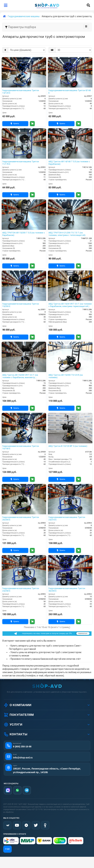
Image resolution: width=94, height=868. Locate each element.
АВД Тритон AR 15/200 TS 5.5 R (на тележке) (66, 376)
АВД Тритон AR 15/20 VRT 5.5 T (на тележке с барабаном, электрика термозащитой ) (70, 305)
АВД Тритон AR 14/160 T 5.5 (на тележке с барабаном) (69, 163)
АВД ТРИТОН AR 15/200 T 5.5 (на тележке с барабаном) (24, 234)
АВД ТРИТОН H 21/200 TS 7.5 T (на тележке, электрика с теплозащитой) (67, 234)
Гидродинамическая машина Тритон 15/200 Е (21, 305)
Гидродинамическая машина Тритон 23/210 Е (67, 518)
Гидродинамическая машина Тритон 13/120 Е (21, 92)
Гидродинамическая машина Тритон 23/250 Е (21, 590)
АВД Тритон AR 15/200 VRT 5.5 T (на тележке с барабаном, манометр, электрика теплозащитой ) (20, 376)
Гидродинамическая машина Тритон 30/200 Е (67, 590)
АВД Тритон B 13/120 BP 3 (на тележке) (68, 446)
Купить (15, 124)
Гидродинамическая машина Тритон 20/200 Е (21, 518)
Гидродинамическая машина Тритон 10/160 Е (21, 447)
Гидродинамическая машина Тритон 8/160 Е (70, 92)
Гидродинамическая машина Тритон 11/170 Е (21, 163)
